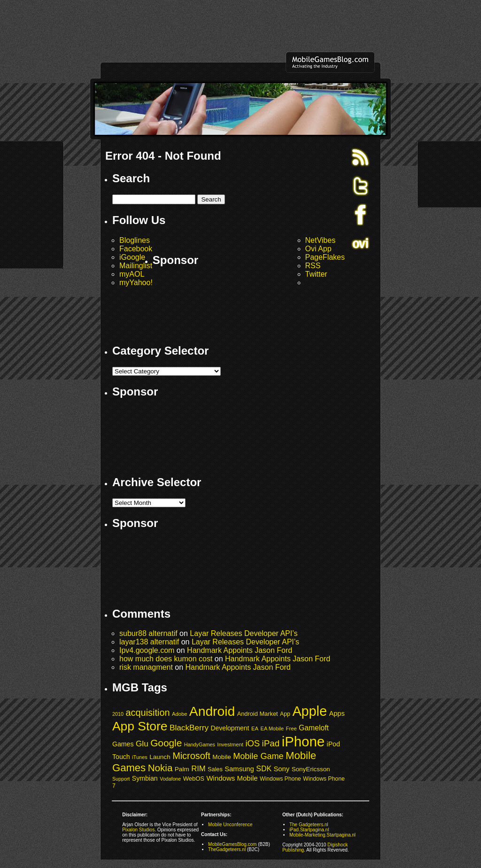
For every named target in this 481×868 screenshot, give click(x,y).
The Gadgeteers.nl (309, 825)
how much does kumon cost (166, 659)
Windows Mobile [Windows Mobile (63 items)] (232, 778)
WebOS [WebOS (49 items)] (194, 779)
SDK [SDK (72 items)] (264, 769)
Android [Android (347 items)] (212, 711)
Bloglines (135, 240)
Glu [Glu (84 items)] (142, 744)
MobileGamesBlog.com (232, 844)
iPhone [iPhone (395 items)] (303, 741)
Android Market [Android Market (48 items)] (258, 714)
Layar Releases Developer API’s (244, 633)
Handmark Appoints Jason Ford (240, 650)
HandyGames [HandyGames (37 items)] (200, 744)
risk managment (146, 667)
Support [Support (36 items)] (121, 779)
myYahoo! (136, 283)
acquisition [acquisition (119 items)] (148, 713)
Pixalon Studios (138, 830)
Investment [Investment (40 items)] (230, 744)
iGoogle (132, 257)
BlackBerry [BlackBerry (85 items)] (189, 728)
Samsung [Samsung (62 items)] (239, 769)
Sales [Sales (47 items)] (215, 769)
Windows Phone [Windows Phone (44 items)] (280, 779)
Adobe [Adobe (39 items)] (179, 714)
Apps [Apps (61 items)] (337, 713)
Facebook (136, 249)
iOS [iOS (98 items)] (252, 743)
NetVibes (321, 240)
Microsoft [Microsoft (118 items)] (191, 756)
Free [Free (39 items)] (291, 728)
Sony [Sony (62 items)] (281, 769)
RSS (313, 266)
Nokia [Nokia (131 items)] (160, 768)
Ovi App (318, 249)
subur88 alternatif (148, 633)
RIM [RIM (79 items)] (198, 769)
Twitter (316, 274)
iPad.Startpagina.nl (309, 830)
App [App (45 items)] (285, 714)
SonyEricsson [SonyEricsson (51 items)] (311, 769)
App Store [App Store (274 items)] (140, 726)
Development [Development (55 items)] (230, 728)
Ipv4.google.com (147, 650)
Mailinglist (136, 266)
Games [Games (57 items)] (123, 744)
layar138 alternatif (149, 642)
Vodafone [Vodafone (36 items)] (170, 779)
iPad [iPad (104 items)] (271, 743)
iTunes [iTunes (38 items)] (140, 757)
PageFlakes (325, 257)
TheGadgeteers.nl (227, 849)
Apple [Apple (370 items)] (310, 711)
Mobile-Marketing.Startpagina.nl (322, 835)
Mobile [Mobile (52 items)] (221, 757)
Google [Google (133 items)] (166, 743)
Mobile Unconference (230, 825)
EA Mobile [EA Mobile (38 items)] (272, 728)
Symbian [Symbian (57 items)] (145, 778)
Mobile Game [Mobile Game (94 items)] (258, 756)
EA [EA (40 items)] (255, 728)
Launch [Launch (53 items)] (160, 757)
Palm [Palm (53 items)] (182, 769)
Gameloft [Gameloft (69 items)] (314, 728)
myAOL (132, 274)
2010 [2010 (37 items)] (118, 714)
